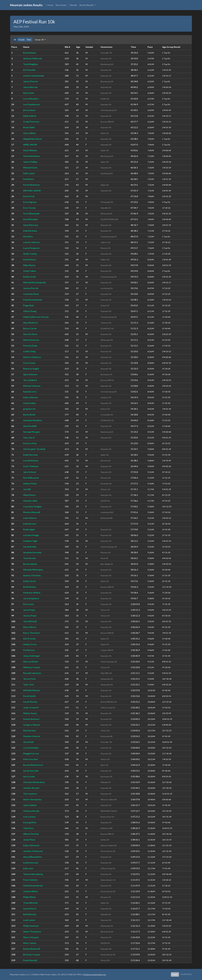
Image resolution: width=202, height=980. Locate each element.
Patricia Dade (30, 346)
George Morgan (31, 432)
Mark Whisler (30, 150)
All (15, 40)
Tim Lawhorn (30, 794)
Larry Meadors (31, 99)
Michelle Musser (32, 690)
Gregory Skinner (32, 725)
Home (50, 5)
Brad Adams (30, 53)
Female (21, 40)
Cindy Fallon (30, 271)
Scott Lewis (29, 363)
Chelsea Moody (31, 811)
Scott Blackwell (31, 213)
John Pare (28, 828)
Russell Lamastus (32, 673)
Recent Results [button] (87, 5)
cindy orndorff (31, 707)
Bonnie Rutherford (33, 765)
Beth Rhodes (30, 914)
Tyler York (29, 684)
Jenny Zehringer (32, 656)
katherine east (31, 863)
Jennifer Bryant (31, 788)
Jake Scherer (30, 472)
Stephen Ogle (30, 541)
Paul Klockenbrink (33, 300)
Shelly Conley (30, 254)
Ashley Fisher (30, 483)
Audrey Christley (32, 575)
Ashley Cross (30, 644)
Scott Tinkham (31, 466)
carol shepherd (31, 598)
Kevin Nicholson (31, 185)
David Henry (30, 259)
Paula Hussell (30, 960)
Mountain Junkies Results (26, 5)
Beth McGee (30, 587)
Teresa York (29, 679)
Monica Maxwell (32, 512)
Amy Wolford (30, 323)
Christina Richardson (34, 782)
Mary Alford (30, 627)
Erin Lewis (28, 604)
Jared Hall (28, 742)
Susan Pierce (30, 908)
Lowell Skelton (31, 460)
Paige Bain (29, 305)
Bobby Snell (29, 277)
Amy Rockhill (30, 426)
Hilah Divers (29, 495)
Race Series (61, 5)
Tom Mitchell (30, 621)
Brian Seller (29, 127)
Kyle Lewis (29, 93)
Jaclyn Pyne (29, 840)
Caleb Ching (29, 351)
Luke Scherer (30, 518)
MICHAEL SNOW (32, 190)
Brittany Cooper (32, 954)
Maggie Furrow (31, 753)
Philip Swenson (31, 926)
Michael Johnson (32, 386)
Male (29, 40)
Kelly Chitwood (31, 845)
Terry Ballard (30, 380)
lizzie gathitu (30, 822)
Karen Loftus (30, 443)
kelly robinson (31, 397)
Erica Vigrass (30, 202)
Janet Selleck (30, 805)
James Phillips (30, 162)
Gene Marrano (31, 225)
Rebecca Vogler (31, 369)
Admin (175, 974)
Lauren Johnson (31, 242)
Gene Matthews (31, 156)
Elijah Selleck (30, 116)
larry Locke (29, 776)
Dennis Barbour (31, 719)
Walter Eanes (30, 713)
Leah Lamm (29, 920)
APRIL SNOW (30, 145)
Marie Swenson (31, 340)
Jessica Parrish (31, 288)
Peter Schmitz (30, 880)
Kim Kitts (28, 236)
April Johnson (30, 374)
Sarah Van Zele (31, 771)
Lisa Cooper (29, 817)
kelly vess (28, 868)
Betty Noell (29, 414)
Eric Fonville (29, 70)
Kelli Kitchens (30, 231)
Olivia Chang (30, 311)
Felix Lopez (29, 173)
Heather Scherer (32, 736)
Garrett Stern (30, 334)
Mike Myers (29, 265)
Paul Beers (29, 179)
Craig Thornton (31, 122)
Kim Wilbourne (31, 478)
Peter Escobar (31, 759)
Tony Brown (29, 558)
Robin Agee (29, 529)
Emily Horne (29, 581)
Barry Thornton (31, 633)
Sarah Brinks (30, 547)
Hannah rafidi (30, 501)
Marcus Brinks (31, 661)
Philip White (29, 897)
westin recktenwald (33, 76)
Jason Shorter (30, 87)
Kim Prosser (30, 639)
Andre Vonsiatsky (32, 799)
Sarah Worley (30, 702)
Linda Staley (30, 403)
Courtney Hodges (32, 506)
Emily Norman (30, 455)
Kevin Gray (29, 196)
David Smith (29, 696)
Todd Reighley (31, 64)
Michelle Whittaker (33, 570)
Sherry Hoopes (31, 937)
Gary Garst (29, 437)
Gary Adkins (30, 133)
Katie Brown (30, 524)
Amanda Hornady (32, 552)
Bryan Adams (30, 564)
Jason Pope (29, 610)
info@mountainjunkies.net (95, 974)
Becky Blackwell (32, 949)
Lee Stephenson (31, 104)
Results (73, 5)
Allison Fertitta (31, 834)
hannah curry (30, 392)
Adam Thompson (32, 931)
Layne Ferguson (31, 248)
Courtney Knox (31, 294)
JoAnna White (30, 891)
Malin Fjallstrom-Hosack (36, 317)
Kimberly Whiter (32, 593)
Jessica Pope (30, 616)
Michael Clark (30, 167)
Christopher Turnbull (34, 449)
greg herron (29, 409)
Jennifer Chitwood (33, 851)
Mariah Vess (30, 730)
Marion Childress (32, 357)
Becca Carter (30, 328)
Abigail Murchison (32, 139)
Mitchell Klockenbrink (35, 282)
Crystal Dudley (31, 748)
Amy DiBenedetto (33, 857)
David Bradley (31, 219)
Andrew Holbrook (33, 58)
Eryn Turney (29, 208)
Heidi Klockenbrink (33, 886)
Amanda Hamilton (33, 420)
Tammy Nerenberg (33, 874)
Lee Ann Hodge (31, 535)
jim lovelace (29, 110)
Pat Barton (29, 650)
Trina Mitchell (30, 903)
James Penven (31, 81)
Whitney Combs (32, 667)
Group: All (39, 40)
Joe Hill (27, 489)
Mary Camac (30, 943)
